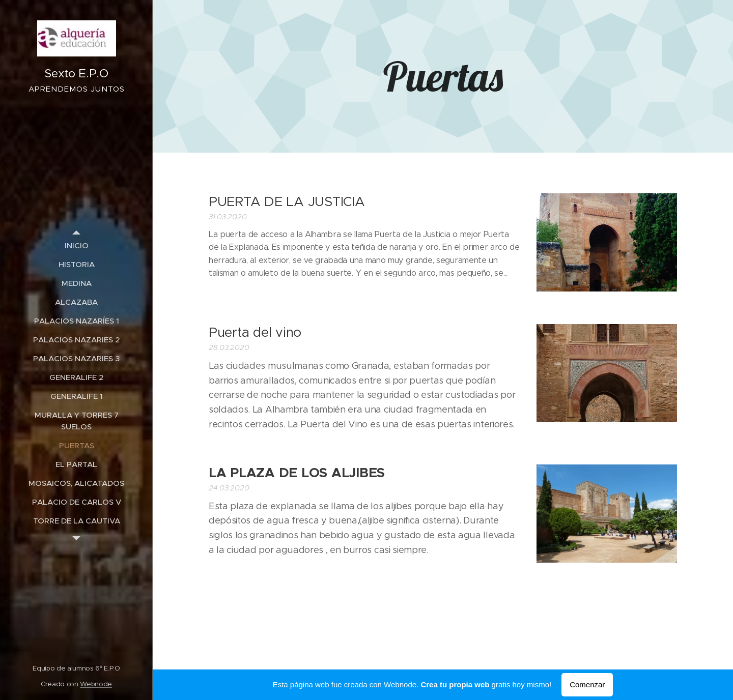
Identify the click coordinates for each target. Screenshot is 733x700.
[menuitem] (76, 245)
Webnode (96, 684)
